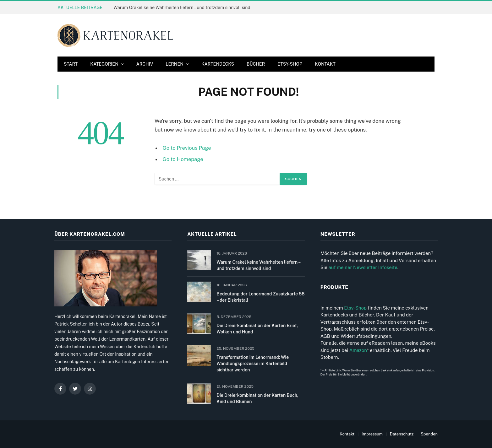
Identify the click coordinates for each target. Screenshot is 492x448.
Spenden (429, 434)
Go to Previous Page (187, 148)
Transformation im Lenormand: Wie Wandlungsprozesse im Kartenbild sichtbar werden (253, 364)
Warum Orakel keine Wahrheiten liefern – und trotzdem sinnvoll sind (182, 8)
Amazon (358, 350)
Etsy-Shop (290, 64)
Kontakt (325, 64)
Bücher (256, 64)
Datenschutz (402, 434)
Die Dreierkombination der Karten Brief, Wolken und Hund (257, 329)
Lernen (175, 64)
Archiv (145, 64)
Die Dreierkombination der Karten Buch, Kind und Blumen (257, 398)
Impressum (372, 434)
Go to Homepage (183, 159)
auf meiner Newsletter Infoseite (363, 267)
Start (71, 64)
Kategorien (104, 64)
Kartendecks (218, 64)
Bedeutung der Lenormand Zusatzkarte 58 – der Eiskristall (260, 297)
